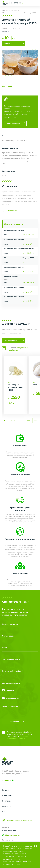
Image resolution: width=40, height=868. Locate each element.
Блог (4, 812)
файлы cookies (26, 846)
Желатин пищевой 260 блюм (14, 230)
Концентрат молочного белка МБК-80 (15, 387)
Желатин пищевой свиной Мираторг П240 (19, 249)
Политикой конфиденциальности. (18, 737)
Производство (12, 698)
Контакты (7, 806)
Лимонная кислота (11, 276)
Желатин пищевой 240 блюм (14, 297)
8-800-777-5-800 (15, 3)
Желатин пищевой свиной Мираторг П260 (19, 258)
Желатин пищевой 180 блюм (14, 267)
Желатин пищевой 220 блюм (14, 287)
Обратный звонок (12, 835)
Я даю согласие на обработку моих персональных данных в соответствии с (19, 735)
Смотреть (18, 349)
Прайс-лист (7, 796)
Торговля (10, 690)
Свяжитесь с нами (26, 3)
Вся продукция (11, 340)
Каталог (6, 790)
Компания (7, 801)
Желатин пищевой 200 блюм (14, 239)
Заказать (8, 43)
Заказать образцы (13, 123)
